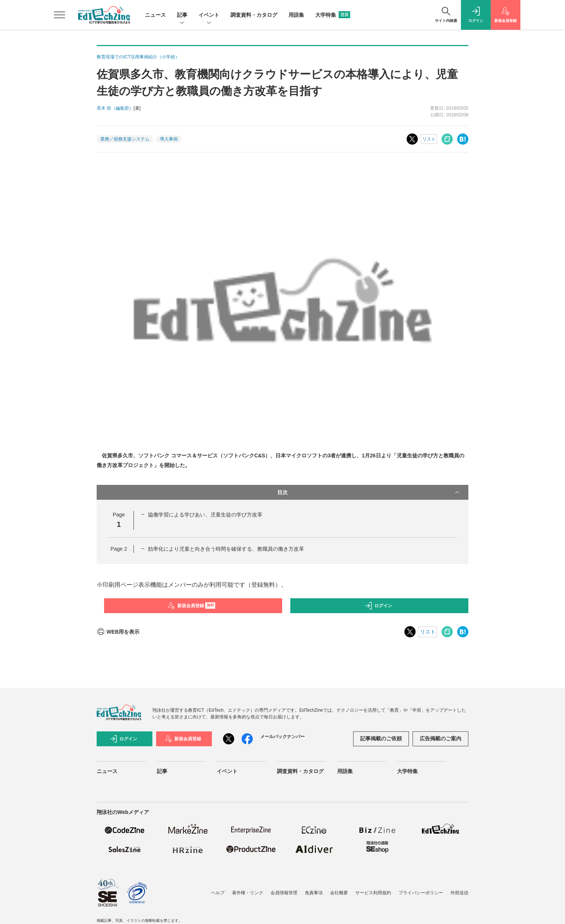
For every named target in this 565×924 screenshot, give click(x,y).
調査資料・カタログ (254, 15)
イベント (209, 15)
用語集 (296, 15)
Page (119, 549)
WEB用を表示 (118, 632)
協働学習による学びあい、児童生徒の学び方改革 (205, 515)
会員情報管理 (284, 893)
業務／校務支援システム (125, 139)
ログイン (378, 606)
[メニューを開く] (59, 15)
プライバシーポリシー (421, 893)
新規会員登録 (192, 606)
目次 (369, 492)
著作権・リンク (248, 893)
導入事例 (169, 139)
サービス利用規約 (373, 893)
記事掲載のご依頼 (381, 738)
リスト (429, 139)
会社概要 (339, 893)
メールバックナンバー (282, 737)
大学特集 (333, 15)
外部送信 (459, 893)
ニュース (155, 15)
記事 (182, 15)
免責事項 (314, 893)
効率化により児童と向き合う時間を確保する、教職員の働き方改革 (226, 549)
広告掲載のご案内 (440, 738)
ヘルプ (218, 893)
